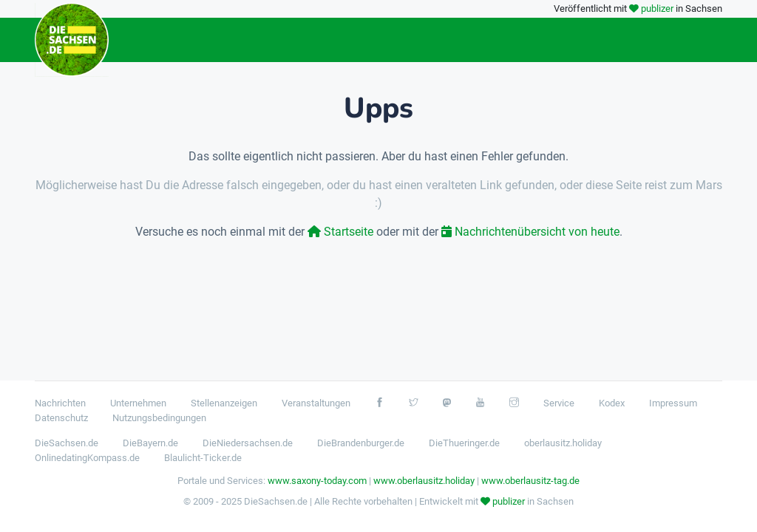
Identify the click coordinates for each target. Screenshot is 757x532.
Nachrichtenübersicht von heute (530, 232)
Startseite (340, 232)
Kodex (612, 403)
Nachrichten (60, 403)
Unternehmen (138, 403)
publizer (657, 8)
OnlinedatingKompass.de (87, 458)
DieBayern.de (150, 443)
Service (559, 403)
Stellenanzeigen (224, 403)
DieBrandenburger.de (361, 443)
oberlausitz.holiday (563, 443)
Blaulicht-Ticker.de (203, 458)
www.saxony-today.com (317, 481)
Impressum (673, 403)
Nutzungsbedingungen (159, 418)
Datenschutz (61, 418)
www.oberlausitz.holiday (424, 481)
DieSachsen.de (67, 443)
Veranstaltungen (316, 403)
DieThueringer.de (464, 443)
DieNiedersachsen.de (248, 443)
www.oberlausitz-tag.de (530, 481)
